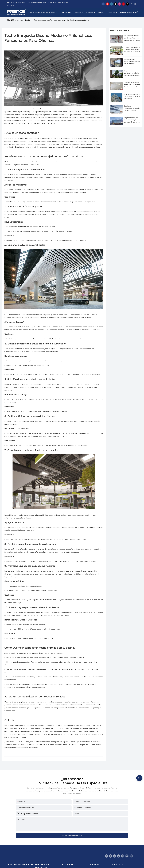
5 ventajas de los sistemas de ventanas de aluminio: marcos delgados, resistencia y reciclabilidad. (132, 62)
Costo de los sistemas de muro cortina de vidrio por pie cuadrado (132, 96)
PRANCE (11, 20)
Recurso (20, 20)
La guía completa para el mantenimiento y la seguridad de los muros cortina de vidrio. (132, 120)
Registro (28, 20)
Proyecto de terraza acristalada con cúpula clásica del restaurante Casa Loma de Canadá (131, 73)
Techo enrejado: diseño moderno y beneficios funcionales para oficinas (62, 20)
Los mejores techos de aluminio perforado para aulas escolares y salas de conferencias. (133, 38)
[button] (138, 12)
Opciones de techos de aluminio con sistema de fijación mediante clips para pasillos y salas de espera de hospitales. (132, 85)
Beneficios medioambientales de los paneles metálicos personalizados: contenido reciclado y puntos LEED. (132, 108)
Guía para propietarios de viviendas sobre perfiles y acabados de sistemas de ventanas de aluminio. (132, 50)
